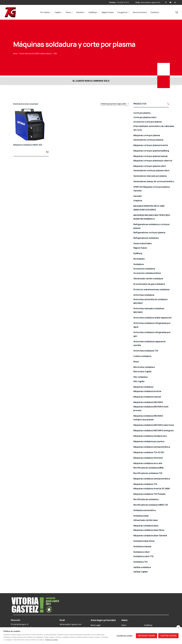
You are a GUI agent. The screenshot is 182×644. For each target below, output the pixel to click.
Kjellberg (93, 12)
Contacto (155, 12)
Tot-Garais (45, 12)
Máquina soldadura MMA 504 (28, 145)
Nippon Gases (108, 12)
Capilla (58, 12)
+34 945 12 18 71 (123, 2)
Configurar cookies (124, 636)
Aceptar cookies (168, 636)
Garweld (80, 12)
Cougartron (122, 12)
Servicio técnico (140, 12)
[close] (178, 627)
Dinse (68, 12)
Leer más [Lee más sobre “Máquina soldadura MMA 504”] (47, 152)
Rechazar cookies (147, 636)
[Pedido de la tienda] (115, 104)
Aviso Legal (96, 625)
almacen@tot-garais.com (150, 2)
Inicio (15, 54)
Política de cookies (52, 640)
